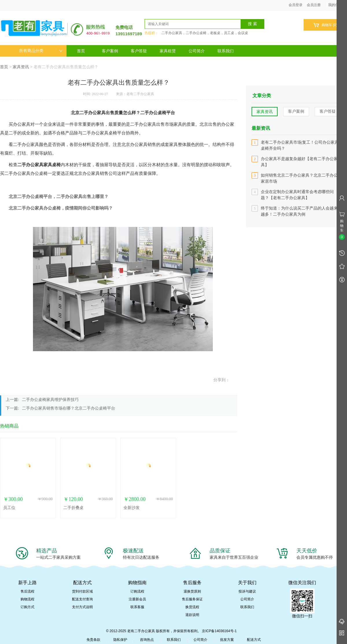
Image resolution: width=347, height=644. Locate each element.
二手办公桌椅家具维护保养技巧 (50, 400)
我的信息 (337, 5)
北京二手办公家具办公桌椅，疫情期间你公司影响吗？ (61, 208)
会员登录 (296, 5)
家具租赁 (168, 51)
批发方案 (227, 640)
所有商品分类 (41, 51)
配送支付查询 (82, 599)
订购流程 (137, 591)
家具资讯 (21, 67)
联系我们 (226, 51)
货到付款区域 (82, 591)
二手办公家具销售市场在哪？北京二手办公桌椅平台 (69, 408)
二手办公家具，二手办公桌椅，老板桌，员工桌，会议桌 (205, 33)
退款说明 (192, 615)
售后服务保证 (192, 599)
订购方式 (27, 607)
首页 (81, 51)
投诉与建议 (247, 591)
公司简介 (197, 51)
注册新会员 (137, 599)
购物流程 (27, 599)
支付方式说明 (82, 607)
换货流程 (192, 607)
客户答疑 (139, 51)
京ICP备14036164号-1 (219, 631)
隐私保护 (120, 640)
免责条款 (93, 640)
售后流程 (27, 591)
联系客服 (137, 607)
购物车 (325, 25)
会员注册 (314, 5)
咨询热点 (147, 640)
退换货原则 (192, 591)
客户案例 (110, 51)
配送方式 (254, 640)
